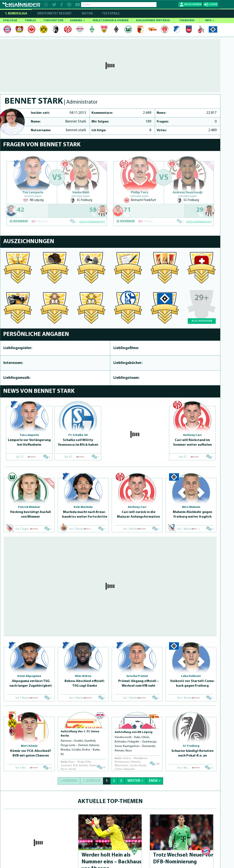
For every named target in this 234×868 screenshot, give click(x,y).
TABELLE (30, 20)
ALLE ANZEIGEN (202, 321)
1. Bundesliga (16, 14)
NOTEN (87, 14)
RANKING (78, 20)
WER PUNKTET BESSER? (54, 14)
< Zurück (92, 781)
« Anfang (69, 781)
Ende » (155, 781)
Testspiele (110, 14)
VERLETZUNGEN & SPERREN (111, 20)
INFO (210, 20)
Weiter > (135, 781)
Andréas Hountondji (187, 193)
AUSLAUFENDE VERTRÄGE (153, 20)
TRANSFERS (187, 20)
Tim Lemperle (33, 193)
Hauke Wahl (81, 193)
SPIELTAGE (10, 20)
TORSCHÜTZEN (53, 20)
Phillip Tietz (140, 193)
